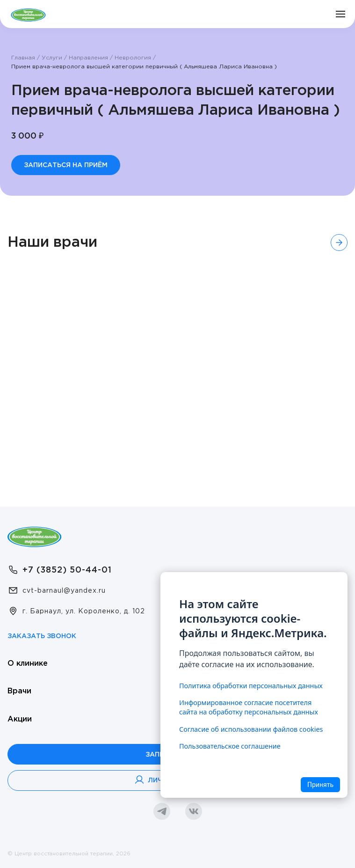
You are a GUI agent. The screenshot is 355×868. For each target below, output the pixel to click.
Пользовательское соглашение (230, 746)
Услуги (52, 58)
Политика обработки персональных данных (251, 686)
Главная (23, 58)
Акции (20, 718)
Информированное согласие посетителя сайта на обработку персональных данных (249, 707)
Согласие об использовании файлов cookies (251, 729)
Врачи (19, 690)
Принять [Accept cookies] (320, 785)
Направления (88, 58)
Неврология (133, 58)
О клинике (28, 663)
